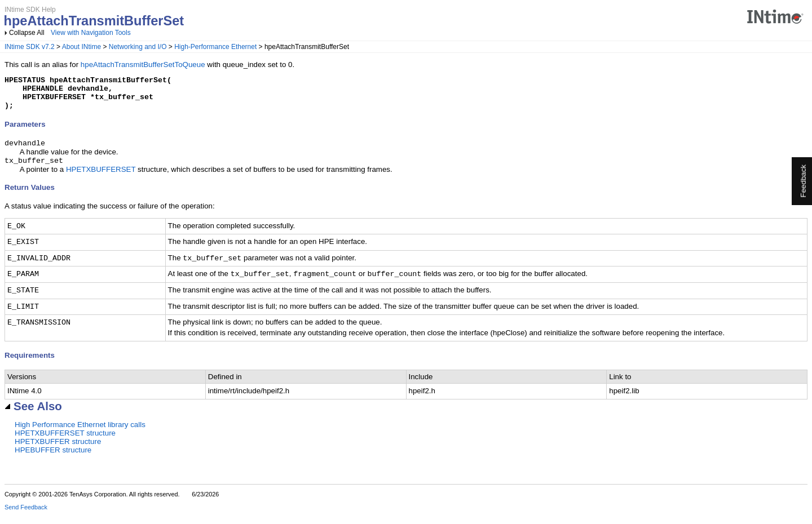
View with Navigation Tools (91, 33)
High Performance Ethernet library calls (80, 434)
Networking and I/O (138, 47)
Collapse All (27, 33)
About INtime (81, 47)
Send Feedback (26, 516)
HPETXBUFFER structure (58, 450)
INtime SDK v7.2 (30, 47)
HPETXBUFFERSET (101, 178)
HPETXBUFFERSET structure (65, 442)
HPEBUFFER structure (53, 459)
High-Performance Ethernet (215, 47)
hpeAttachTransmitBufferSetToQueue (143, 65)
